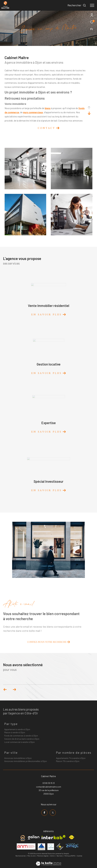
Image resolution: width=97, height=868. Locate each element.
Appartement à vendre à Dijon (17, 729)
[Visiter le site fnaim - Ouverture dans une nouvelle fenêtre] (72, 837)
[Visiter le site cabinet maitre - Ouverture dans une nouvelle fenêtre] (23, 838)
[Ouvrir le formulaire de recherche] (77, 5)
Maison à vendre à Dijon (15, 732)
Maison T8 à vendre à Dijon (68, 761)
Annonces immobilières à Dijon (18, 758)
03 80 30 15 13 (49, 783)
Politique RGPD (70, 856)
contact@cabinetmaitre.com (49, 787)
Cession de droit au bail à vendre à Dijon (22, 739)
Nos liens (60, 856)
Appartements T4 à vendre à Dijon (71, 758)
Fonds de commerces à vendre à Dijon (21, 736)
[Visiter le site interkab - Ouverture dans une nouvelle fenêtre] (54, 837)
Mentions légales (43, 856)
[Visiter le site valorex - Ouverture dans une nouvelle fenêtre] (51, 847)
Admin (53, 856)
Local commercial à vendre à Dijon (19, 742)
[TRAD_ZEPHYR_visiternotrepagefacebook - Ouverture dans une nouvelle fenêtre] (44, 813)
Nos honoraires (20, 856)
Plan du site (31, 856)
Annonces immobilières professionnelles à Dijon (26, 761)
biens (48, 108)
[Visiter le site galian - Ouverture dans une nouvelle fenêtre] (34, 837)
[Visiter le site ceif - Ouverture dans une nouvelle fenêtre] (60, 847)
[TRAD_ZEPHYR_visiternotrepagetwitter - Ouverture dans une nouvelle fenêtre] (53, 813)
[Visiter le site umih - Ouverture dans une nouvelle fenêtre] (41, 847)
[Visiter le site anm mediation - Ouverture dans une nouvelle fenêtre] (26, 846)
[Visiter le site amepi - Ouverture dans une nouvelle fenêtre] (72, 846)
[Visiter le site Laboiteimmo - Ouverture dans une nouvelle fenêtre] (49, 861)
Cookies (80, 856)
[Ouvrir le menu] (92, 5)
